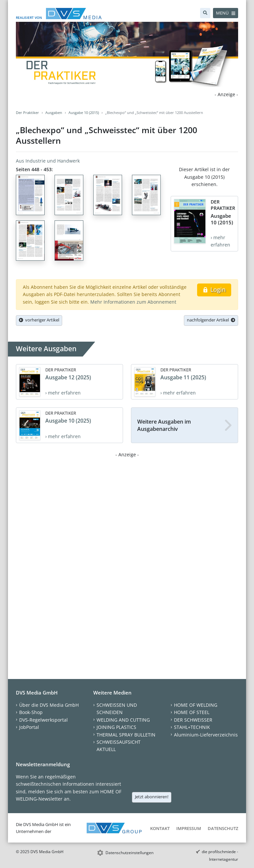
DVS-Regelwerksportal (43, 720)
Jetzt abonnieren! (152, 797)
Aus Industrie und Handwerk (48, 161)
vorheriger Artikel (39, 320)
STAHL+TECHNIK (192, 727)
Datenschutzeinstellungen (129, 853)
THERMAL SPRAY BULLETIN (126, 735)
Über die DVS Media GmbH (49, 705)
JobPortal (29, 727)
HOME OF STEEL (192, 712)
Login (214, 289)
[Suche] (205, 13)
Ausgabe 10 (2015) (84, 113)
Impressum (189, 828)
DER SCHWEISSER (193, 720)
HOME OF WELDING (196, 705)
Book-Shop (31, 712)
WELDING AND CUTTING (123, 720)
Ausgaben (54, 113)
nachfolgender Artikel (211, 320)
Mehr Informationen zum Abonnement (133, 302)
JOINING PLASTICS (116, 727)
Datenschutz (223, 828)
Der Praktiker (27, 113)
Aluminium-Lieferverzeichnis (206, 735)
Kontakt (160, 828)
